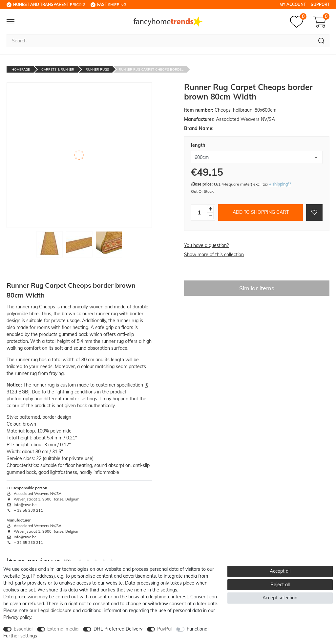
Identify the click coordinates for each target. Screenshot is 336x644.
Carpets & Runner (58, 69)
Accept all (280, 571)
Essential (23, 629)
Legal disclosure (55, 611)
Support (320, 4)
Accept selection (280, 598)
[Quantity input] (199, 212)
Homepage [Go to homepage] (21, 69)
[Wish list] (298, 22)
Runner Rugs (97, 69)
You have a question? (206, 245)
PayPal (164, 629)
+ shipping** (280, 184)
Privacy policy (17, 617)
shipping (112, 4)
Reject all (280, 585)
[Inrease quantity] (210, 209)
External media (63, 629)
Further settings (20, 636)
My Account (293, 4)
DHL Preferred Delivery (118, 629)
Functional (198, 629)
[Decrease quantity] (210, 216)
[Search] (321, 41)
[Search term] (160, 41)
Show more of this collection (214, 255)
